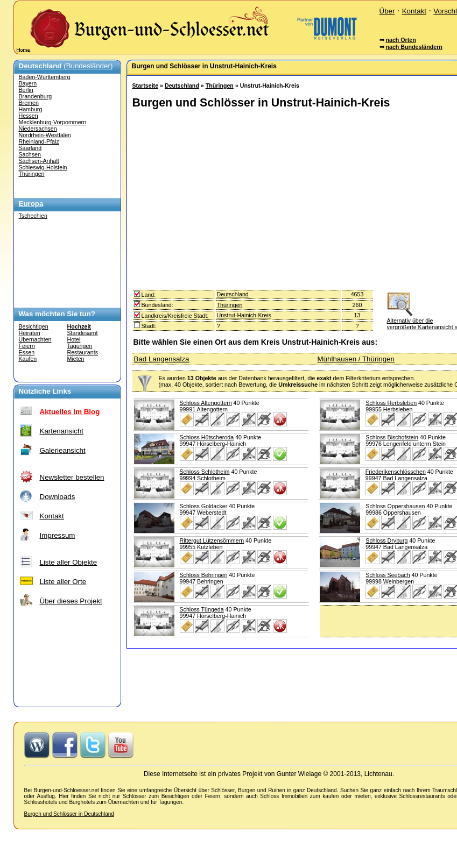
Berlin (26, 90)
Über (387, 11)
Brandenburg (36, 96)
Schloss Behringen (204, 575)
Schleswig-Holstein (43, 167)
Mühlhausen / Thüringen (356, 359)
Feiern (27, 346)
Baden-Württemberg (45, 77)
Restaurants (83, 352)
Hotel (74, 339)
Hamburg (31, 109)
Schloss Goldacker (204, 506)
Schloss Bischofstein (392, 437)
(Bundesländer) (66, 66)
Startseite (146, 86)
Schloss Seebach (388, 575)
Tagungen (80, 346)
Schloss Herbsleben (391, 403)
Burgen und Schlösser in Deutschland (69, 814)
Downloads (58, 497)
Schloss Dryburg (386, 540)
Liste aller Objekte (69, 562)
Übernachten (35, 339)
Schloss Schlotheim (205, 472)
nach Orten (400, 40)
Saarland (30, 148)
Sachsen (30, 154)
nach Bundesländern (414, 47)
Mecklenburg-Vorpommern (53, 122)
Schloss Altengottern (206, 403)
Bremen (29, 103)
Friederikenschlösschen (396, 472)
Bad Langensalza (162, 359)
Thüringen (32, 174)
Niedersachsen (38, 129)
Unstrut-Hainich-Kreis (244, 315)
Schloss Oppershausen (395, 506)
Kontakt (414, 11)
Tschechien (33, 216)
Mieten (76, 359)
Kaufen (28, 359)
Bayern (28, 83)
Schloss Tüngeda (202, 609)
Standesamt (83, 333)
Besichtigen (34, 326)
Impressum (58, 535)
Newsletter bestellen (72, 477)
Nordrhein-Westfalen (45, 135)
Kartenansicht (62, 431)
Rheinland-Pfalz (39, 141)
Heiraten (30, 333)
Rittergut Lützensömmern (212, 540)
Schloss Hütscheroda (207, 437)
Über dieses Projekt (71, 601)
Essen (27, 352)
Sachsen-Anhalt (39, 161)
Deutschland (182, 86)
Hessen (29, 116)
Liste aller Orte (63, 582)
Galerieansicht (63, 450)
